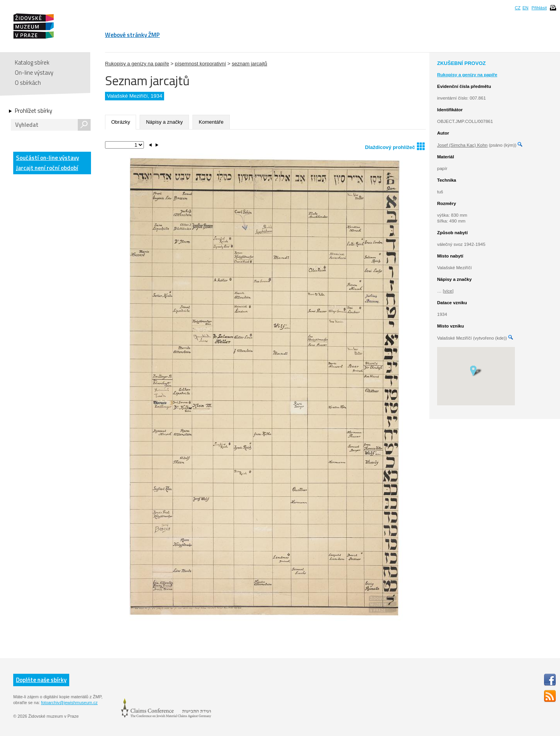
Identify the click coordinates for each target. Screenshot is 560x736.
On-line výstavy (34, 73)
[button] (476, 370)
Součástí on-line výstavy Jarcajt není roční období (47, 163)
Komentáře (211, 122)
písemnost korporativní (201, 64)
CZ (518, 8)
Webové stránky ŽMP (132, 35)
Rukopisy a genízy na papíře (137, 64)
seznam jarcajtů (249, 64)
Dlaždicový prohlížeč (395, 146)
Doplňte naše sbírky (41, 680)
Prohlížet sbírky (33, 111)
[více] (448, 291)
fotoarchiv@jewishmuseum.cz (69, 703)
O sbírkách (28, 83)
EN (525, 8)
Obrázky (121, 122)
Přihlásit (539, 8)
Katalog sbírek (32, 62)
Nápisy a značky (164, 122)
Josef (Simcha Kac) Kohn (462, 145)
